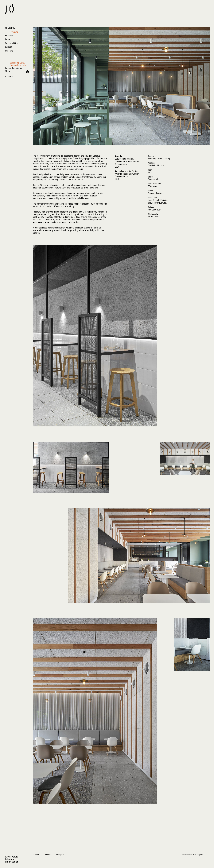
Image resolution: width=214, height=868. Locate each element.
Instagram (60, 855)
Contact (9, 51)
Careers (9, 47)
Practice (9, 36)
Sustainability (11, 43)
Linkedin (47, 855)
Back (9, 77)
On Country (10, 28)
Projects (15, 32)
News (8, 40)
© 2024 (36, 855)
